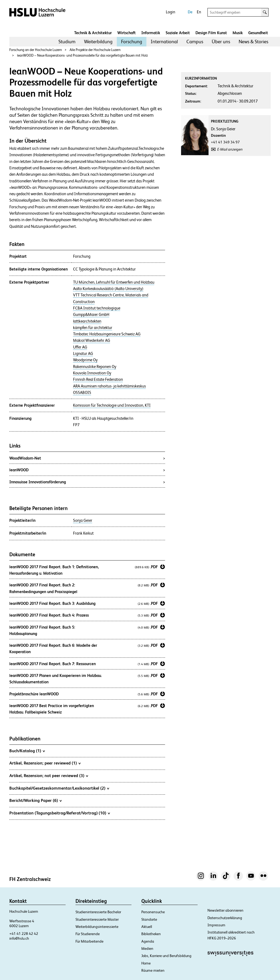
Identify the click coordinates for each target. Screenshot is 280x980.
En (199, 12)
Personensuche (153, 912)
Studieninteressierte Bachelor (98, 912)
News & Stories (253, 42)
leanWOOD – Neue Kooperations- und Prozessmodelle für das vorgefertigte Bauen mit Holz (82, 55)
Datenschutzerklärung (225, 918)
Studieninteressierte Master (97, 919)
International (164, 42)
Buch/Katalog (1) (27, 751)
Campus (195, 42)
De (190, 12)
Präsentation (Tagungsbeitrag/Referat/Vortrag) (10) (60, 813)
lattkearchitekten (87, 321)
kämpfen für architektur (93, 328)
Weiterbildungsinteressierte (97, 927)
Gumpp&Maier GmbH (91, 315)
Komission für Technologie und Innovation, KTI (112, 405)
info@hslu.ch (19, 938)
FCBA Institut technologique (97, 308)
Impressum (216, 925)
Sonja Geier (83, 520)
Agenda (148, 941)
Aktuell (147, 927)
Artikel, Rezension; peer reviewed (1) (45, 763)
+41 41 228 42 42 (24, 934)
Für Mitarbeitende (89, 941)
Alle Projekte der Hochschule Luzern (95, 50)
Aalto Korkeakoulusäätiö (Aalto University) (108, 289)
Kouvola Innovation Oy (92, 373)
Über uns (221, 42)
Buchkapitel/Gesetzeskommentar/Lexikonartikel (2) (59, 788)
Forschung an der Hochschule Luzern (36, 50)
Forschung (132, 42)
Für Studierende (88, 934)
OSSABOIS (82, 393)
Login (171, 12)
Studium (67, 42)
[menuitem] (67, 42)
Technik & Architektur (93, 33)
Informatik (151, 33)
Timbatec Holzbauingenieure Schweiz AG (107, 334)
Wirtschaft (127, 33)
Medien (147, 948)
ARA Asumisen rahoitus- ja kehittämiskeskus (109, 386)
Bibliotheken (151, 934)
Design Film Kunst (211, 33)
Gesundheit (258, 33)
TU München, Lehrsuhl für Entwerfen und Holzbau (114, 282)
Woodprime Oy (85, 360)
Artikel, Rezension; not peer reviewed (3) (49, 775)
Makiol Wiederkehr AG (92, 340)
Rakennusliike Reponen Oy (95, 367)
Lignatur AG (83, 354)
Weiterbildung (98, 42)
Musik (238, 33)
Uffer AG (80, 347)
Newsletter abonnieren (225, 910)
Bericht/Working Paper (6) (35, 800)
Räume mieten (153, 970)
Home (146, 963)
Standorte (149, 919)
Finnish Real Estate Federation (98, 379)
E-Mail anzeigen (230, 149)
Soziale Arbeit (178, 33)
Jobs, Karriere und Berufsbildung (166, 956)
